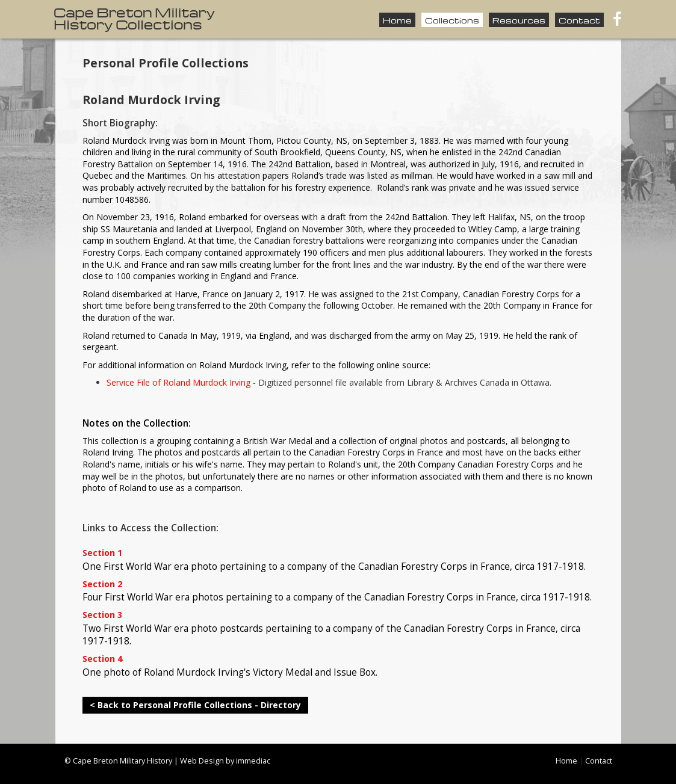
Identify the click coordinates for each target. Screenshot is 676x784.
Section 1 (102, 553)
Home (397, 20)
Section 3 (102, 615)
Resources (519, 20)
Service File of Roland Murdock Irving (178, 382)
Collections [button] (452, 20)
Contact (579, 20)
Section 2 (102, 585)
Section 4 (102, 659)
